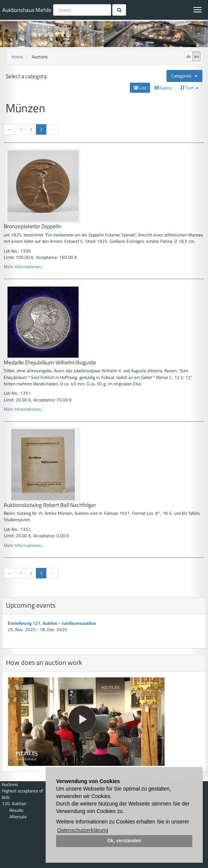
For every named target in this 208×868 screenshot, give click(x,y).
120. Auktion (14, 803)
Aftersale (18, 817)
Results (16, 810)
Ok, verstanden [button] (124, 841)
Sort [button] (189, 88)
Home (17, 57)
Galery (163, 88)
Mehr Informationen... (24, 267)
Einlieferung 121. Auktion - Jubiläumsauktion (52, 623)
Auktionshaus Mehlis (27, 10)
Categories (184, 76)
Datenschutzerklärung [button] (83, 830)
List (140, 88)
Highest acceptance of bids (22, 794)
